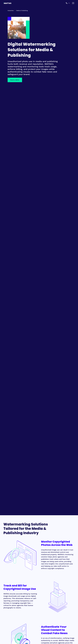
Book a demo (15, 80)
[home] (7, 3)
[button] (67, 3)
